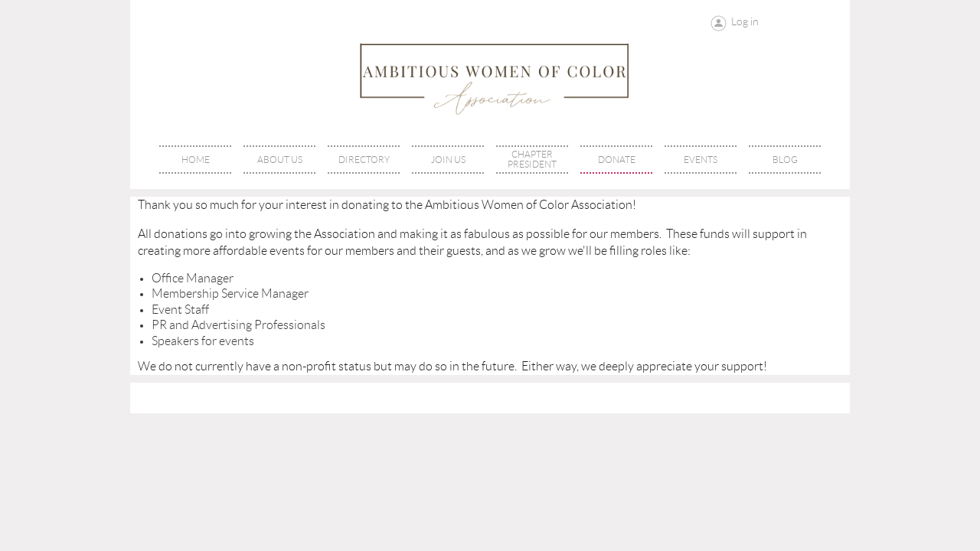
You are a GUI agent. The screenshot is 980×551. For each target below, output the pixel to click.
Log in (745, 21)
